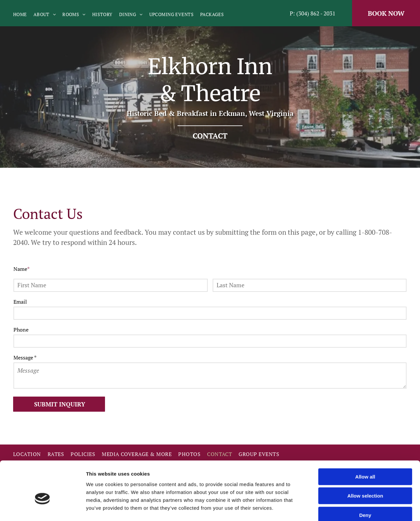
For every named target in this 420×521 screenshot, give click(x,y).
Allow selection (365, 460)
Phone (21, 330)
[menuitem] (23, 14)
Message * (25, 358)
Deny (365, 479)
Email (20, 302)
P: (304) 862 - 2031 (313, 13)
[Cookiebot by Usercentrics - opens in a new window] (42, 508)
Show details (344, 508)
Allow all (365, 441)
